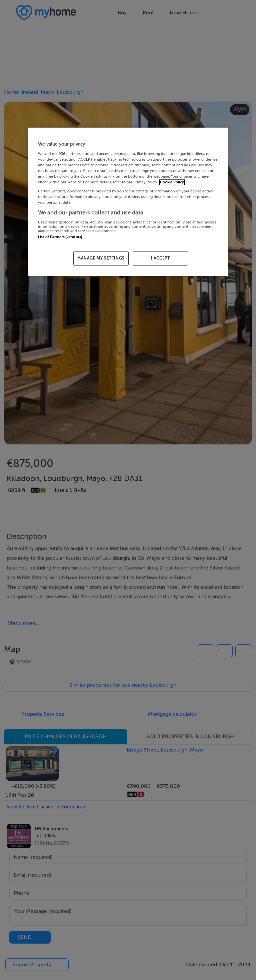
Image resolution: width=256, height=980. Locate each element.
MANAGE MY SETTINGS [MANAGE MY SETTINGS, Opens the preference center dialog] (101, 258)
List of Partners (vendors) (60, 237)
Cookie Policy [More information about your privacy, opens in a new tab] (172, 182)
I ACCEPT (160, 258)
